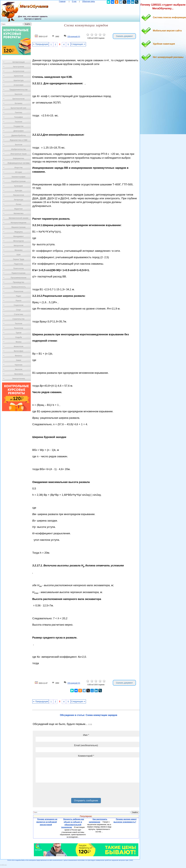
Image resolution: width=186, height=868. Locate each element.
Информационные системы (18, 163)
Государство (19, 126)
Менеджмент (19, 236)
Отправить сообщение (86, 801)
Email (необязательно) (86, 745)
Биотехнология (18, 99)
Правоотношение (19, 273)
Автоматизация (18, 62)
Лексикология (19, 195)
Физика (19, 342)
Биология (19, 94)
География (19, 117)
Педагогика (19, 264)
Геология (19, 122)
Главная (62, 1)
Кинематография (19, 177)
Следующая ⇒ (78, 44)
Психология (19, 291)
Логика (19, 204)
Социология (19, 305)
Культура (19, 191)
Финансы (19, 356)
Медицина (18, 232)
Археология (19, 76)
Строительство (19, 319)
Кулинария (19, 186)
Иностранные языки (18, 154)
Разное (19, 301)
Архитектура (19, 80)
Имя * (86, 735)
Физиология (19, 346)
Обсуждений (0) (74, 37)
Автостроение (19, 67)
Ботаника (19, 103)
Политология (19, 268)
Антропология (19, 71)
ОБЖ (19, 255)
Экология (19, 369)
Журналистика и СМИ (18, 140)
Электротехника (18, 379)
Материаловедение (19, 223)
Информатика (19, 158)
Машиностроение (19, 227)
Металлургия (19, 241)
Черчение (19, 365)
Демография (19, 131)
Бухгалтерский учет (19, 108)
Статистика (18, 314)
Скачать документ (124, 36)
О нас (74, 1)
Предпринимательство (19, 90)
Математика (19, 213)
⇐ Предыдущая (41, 44)
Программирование (18, 278)
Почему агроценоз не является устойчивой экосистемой (47, 822)
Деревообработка (19, 135)
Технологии (19, 328)
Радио (19, 296)
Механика (19, 250)
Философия (19, 351)
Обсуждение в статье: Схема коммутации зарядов (88, 715)
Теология (18, 324)
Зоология (19, 145)
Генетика (19, 113)
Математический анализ (19, 218)
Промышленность (19, 287)
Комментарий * (86, 756)
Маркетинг (19, 209)
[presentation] (57, 791)
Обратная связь (89, 1)
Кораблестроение (19, 181)
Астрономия (19, 85)
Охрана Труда (19, 259)
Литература (19, 200)
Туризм (19, 333)
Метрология (19, 246)
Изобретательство (19, 149)
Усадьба (19, 337)
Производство (19, 282)
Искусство (19, 168)
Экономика (18, 374)
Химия (19, 360)
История (19, 172)
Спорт (19, 310)
